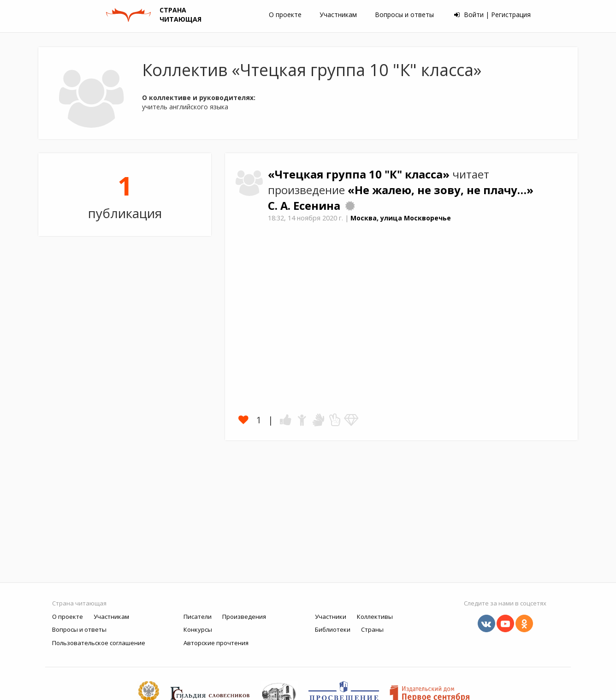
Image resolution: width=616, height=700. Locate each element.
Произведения (244, 617)
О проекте (285, 15)
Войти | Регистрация (492, 15)
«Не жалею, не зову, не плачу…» (441, 190)
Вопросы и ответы (404, 15)
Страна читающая (79, 603)
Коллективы (375, 617)
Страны (372, 629)
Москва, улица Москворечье (401, 218)
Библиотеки (333, 629)
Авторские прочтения (216, 643)
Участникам (338, 15)
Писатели (198, 617)
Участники (331, 617)
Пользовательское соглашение (99, 643)
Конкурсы (198, 629)
